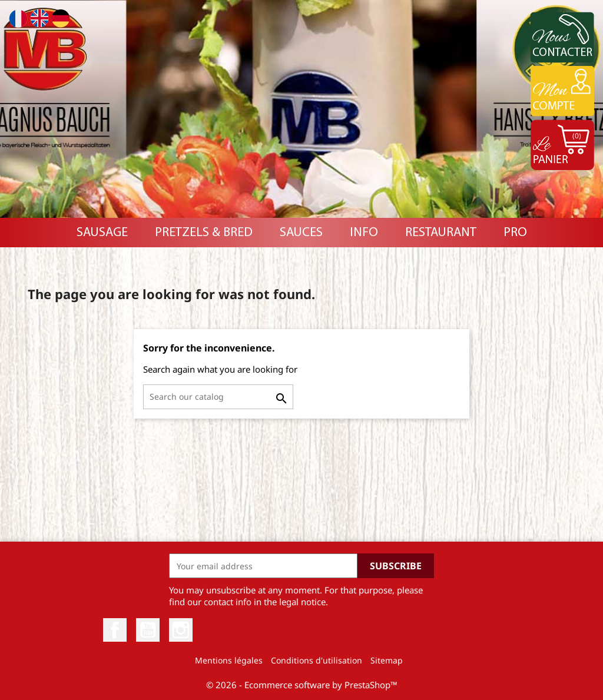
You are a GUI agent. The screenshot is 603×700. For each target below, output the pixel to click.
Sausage (102, 233)
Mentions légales (229, 660)
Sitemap (387, 660)
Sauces (301, 233)
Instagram (181, 630)
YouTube (148, 630)
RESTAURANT (441, 233)
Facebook (115, 630)
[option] (301, 109)
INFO (364, 233)
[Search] (218, 397)
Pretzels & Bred (204, 233)
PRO (515, 233)
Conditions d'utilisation (317, 660)
